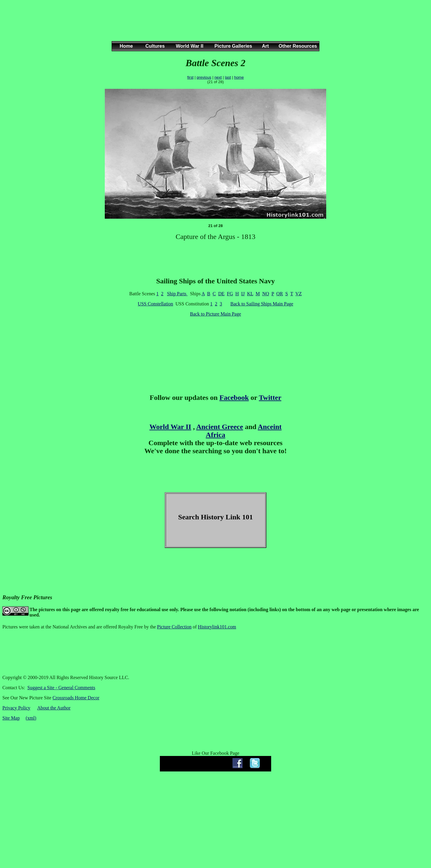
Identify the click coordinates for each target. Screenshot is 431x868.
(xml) (31, 718)
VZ (298, 294)
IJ (243, 294)
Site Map (11, 718)
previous (204, 77)
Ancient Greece (220, 427)
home (239, 77)
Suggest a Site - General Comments (61, 688)
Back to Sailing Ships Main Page (262, 304)
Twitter (270, 397)
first (190, 77)
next (218, 77)
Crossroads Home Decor (76, 698)
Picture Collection (174, 627)
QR (279, 294)
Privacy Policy (16, 708)
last (228, 77)
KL (250, 294)
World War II (170, 427)
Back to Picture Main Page (215, 314)
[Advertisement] (214, 27)
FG (230, 294)
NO (266, 294)
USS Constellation (156, 304)
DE (221, 294)
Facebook (234, 397)
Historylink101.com (217, 627)
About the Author (54, 708)
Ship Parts (177, 294)
